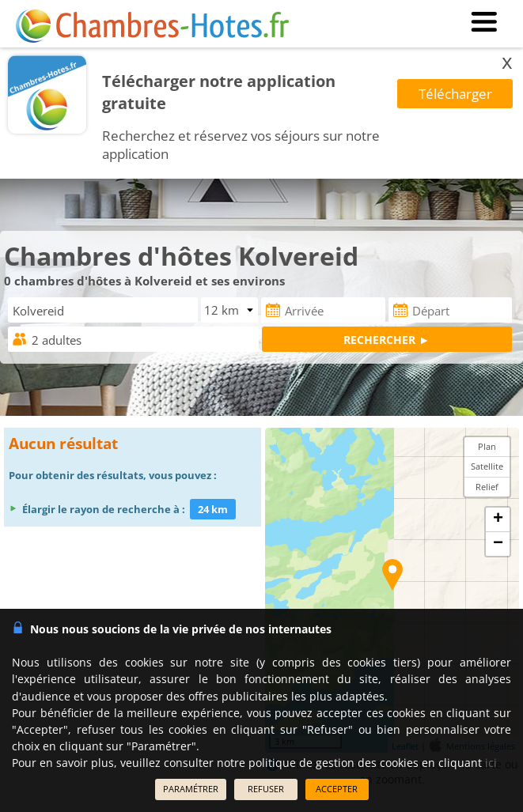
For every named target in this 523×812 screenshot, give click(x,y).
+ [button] (498, 519)
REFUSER (266, 789)
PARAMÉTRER (191, 789)
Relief (487, 487)
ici (491, 763)
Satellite (487, 466)
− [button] (498, 544)
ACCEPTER (337, 789)
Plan (487, 446)
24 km (213, 509)
